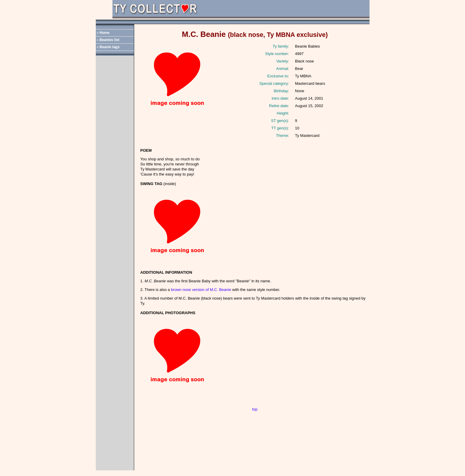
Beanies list (110, 40)
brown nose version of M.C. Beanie (201, 290)
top (255, 409)
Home (105, 33)
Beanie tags (110, 47)
